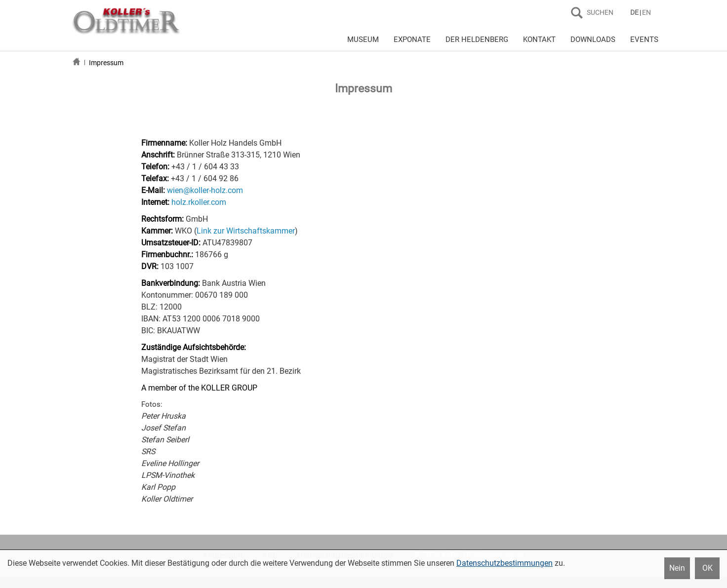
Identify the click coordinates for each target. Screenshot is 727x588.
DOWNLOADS (593, 39)
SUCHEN (600, 12)
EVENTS (644, 39)
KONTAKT (539, 39)
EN (646, 12)
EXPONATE (412, 39)
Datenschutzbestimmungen (505, 563)
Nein (677, 568)
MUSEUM (363, 39)
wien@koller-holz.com (205, 190)
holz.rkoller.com (199, 202)
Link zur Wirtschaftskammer (246, 231)
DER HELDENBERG (477, 39)
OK (707, 568)
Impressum (106, 63)
